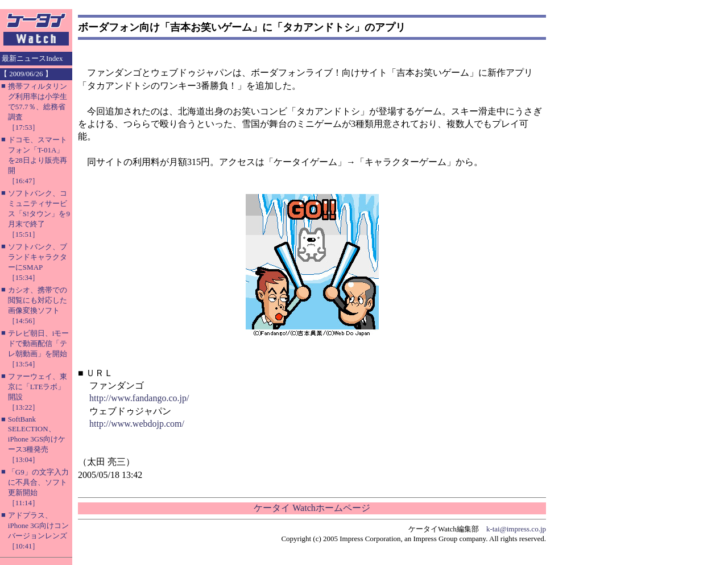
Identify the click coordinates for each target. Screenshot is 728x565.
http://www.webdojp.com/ (137, 424)
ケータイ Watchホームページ (312, 508)
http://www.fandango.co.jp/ (139, 398)
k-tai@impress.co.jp (516, 529)
